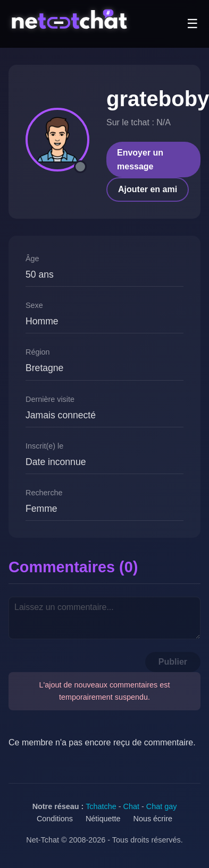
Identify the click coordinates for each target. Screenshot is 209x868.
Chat (131, 806)
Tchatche (101, 806)
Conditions (55, 819)
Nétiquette (103, 819)
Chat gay (162, 806)
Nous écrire (153, 819)
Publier (173, 662)
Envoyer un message (140, 160)
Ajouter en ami (148, 189)
